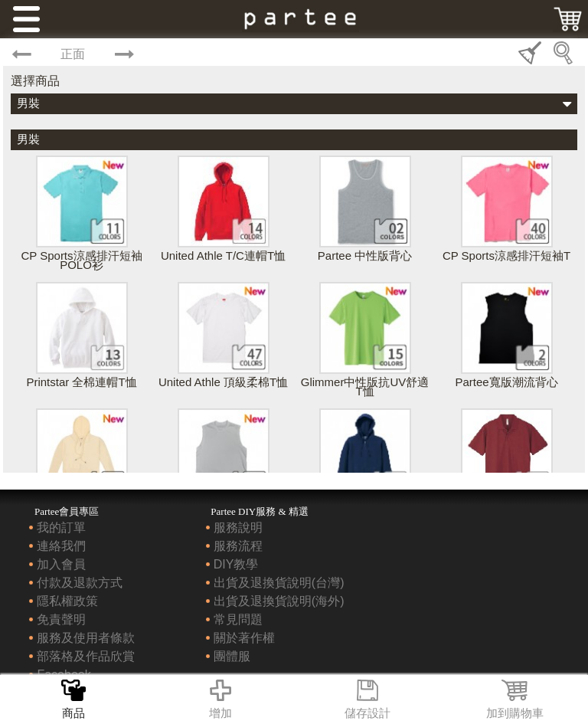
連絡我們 (61, 546)
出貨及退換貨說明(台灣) (279, 583)
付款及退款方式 (80, 583)
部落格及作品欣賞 (86, 656)
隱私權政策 (67, 601)
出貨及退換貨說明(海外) (279, 601)
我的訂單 (61, 527)
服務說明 (238, 527)
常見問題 (238, 619)
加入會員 (61, 564)
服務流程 (238, 546)
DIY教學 (236, 564)
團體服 (232, 656)
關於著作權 (244, 638)
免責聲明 (61, 619)
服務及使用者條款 (86, 638)
